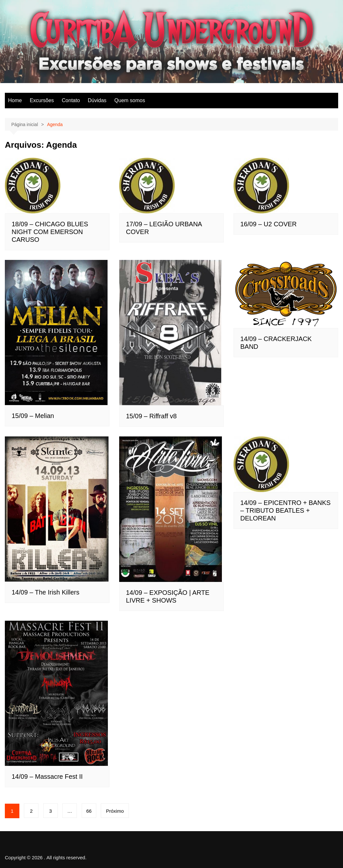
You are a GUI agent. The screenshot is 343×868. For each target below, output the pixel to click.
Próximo (115, 811)
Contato (71, 100)
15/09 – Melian (33, 416)
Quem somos (130, 100)
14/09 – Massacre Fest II (47, 777)
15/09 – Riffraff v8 (151, 416)
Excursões (42, 100)
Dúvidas (97, 100)
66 (89, 811)
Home (15, 100)
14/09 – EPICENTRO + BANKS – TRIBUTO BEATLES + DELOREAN (286, 510)
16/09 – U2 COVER (269, 224)
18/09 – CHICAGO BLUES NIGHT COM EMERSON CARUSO (50, 232)
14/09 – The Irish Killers (46, 592)
